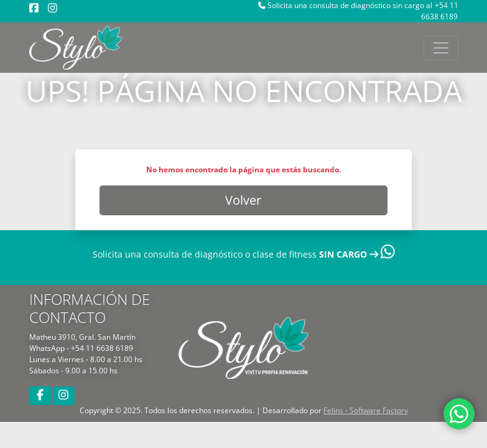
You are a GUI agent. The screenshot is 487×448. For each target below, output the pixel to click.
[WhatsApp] (459, 419)
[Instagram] (53, 8)
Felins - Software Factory (366, 410)
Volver (243, 200)
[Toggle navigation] (441, 48)
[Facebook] (34, 8)
